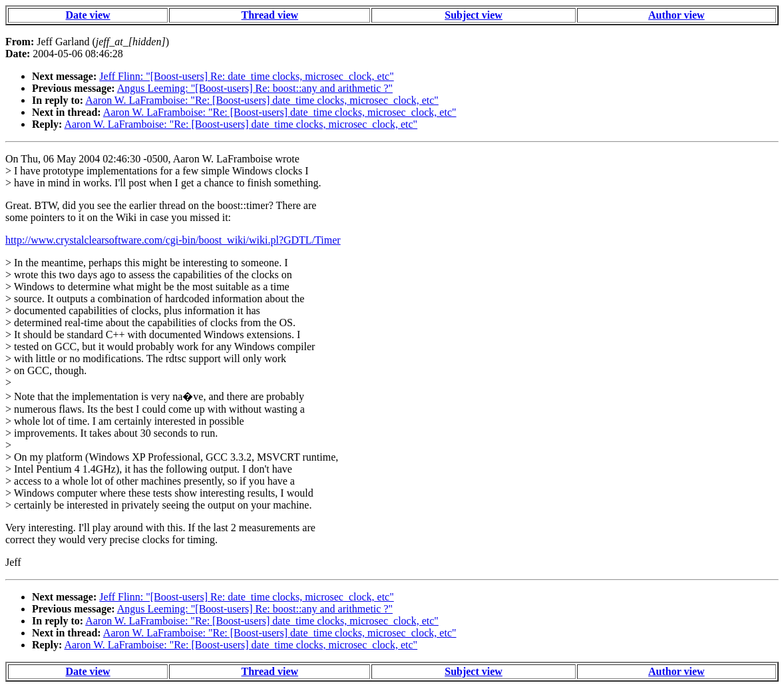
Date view (88, 15)
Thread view (270, 15)
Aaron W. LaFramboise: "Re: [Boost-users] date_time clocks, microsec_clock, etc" (262, 100)
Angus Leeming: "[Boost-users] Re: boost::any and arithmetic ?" (255, 88)
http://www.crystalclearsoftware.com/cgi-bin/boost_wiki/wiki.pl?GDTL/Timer (173, 240)
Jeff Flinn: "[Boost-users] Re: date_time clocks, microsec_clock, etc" (246, 76)
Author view (677, 15)
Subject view (474, 15)
